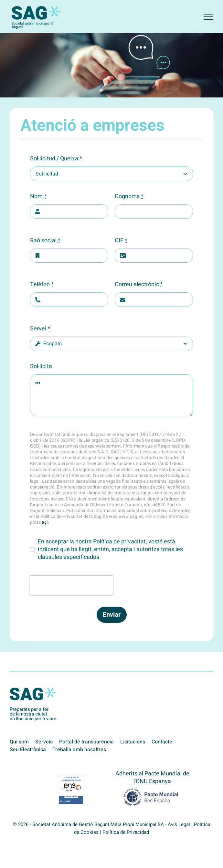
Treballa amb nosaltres (79, 750)
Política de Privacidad (126, 832)
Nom (38, 197)
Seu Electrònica (28, 750)
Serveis (44, 742)
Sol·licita (41, 367)
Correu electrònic (139, 285)
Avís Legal (179, 824)
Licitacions (133, 742)
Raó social (45, 241)
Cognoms (129, 197)
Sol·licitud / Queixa (56, 159)
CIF (121, 241)
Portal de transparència (86, 742)
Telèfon (42, 285)
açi (45, 522)
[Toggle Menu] (208, 17)
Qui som (19, 742)
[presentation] (71, 585)
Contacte (162, 742)
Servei (40, 329)
